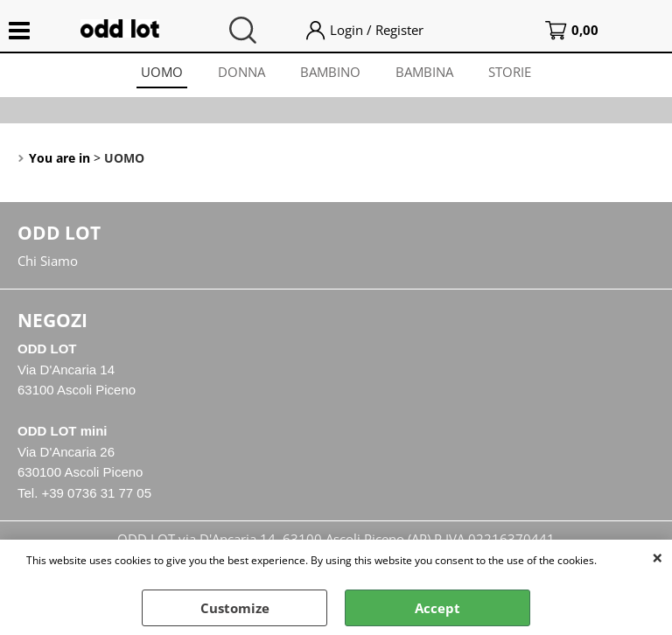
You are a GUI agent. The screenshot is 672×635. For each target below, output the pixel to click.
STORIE (510, 72)
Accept (437, 608)
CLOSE (658, 557)
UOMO (162, 72)
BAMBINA (424, 72)
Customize (235, 608)
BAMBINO (330, 72)
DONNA (241, 72)
